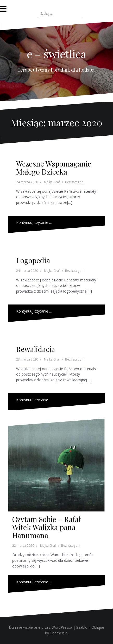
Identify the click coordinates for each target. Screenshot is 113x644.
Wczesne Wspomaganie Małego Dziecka (54, 168)
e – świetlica (57, 54)
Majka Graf (52, 182)
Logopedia (33, 260)
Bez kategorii (75, 182)
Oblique (98, 627)
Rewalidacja (36, 349)
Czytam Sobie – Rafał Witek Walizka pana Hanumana (46, 527)
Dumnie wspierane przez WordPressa (40, 627)
